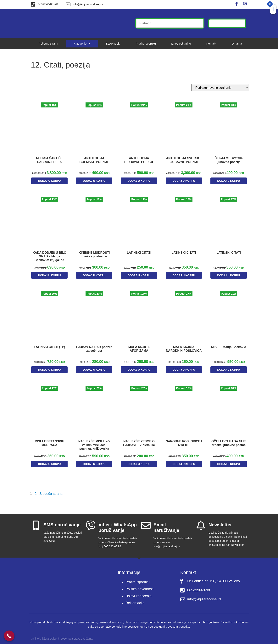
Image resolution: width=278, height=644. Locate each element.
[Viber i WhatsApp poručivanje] (91, 523)
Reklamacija (135, 600)
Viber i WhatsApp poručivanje (118, 525)
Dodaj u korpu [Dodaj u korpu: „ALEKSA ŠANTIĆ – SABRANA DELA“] (49, 185)
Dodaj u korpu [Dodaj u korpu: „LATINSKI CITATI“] (139, 277)
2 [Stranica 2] (36, 491)
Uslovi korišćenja (139, 593)
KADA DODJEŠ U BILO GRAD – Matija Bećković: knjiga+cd (49, 258)
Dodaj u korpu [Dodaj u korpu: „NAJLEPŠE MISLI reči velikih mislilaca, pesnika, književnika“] (94, 462)
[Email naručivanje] (146, 523)
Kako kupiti (113, 44)
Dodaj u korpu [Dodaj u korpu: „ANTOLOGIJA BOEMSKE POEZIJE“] (94, 180)
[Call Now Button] (9, 636)
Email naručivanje (166, 525)
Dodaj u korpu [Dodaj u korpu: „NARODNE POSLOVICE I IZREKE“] (184, 462)
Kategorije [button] (82, 44)
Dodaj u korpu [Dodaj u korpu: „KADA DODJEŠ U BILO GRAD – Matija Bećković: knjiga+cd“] (49, 277)
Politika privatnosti (139, 586)
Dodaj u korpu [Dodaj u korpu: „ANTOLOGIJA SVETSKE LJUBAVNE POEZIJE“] (184, 185)
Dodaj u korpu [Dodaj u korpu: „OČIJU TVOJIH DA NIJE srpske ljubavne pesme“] (228, 462)
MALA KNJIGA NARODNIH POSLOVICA (184, 351)
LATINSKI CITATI (139, 255)
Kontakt (211, 44)
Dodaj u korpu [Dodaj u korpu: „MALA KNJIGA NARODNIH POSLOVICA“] (184, 370)
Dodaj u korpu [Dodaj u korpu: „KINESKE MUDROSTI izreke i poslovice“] (94, 277)
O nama (237, 44)
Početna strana (48, 44)
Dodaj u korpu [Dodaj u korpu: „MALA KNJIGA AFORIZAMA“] (139, 370)
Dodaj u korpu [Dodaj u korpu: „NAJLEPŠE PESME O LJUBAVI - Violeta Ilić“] (139, 462)
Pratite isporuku (146, 44)
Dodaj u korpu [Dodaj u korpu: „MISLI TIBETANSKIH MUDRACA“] (49, 462)
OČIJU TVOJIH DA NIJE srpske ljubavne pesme (229, 443)
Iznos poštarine (181, 44)
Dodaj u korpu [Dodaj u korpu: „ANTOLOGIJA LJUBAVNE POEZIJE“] (139, 180)
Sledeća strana (51, 491)
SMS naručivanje (62, 522)
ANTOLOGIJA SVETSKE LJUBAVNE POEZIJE (184, 161)
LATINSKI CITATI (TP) (49, 347)
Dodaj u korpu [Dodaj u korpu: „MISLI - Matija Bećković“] (228, 370)
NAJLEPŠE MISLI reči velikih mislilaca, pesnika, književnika (94, 443)
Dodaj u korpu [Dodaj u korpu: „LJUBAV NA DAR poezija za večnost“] (94, 370)
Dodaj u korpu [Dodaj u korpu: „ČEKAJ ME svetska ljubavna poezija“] (228, 180)
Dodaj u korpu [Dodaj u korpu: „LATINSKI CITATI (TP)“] (49, 370)
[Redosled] (220, 88)
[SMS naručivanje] (36, 523)
